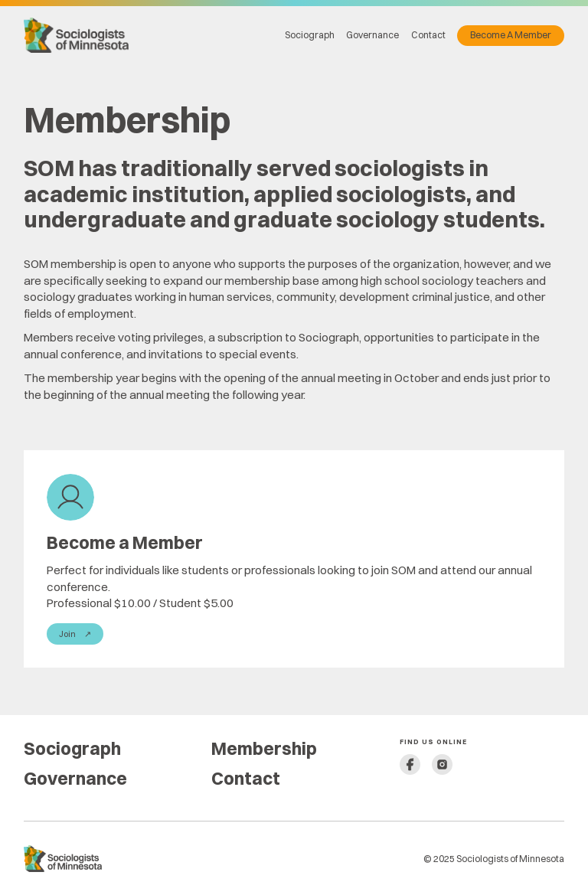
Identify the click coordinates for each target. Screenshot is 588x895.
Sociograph (310, 35)
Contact (428, 35)
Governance (372, 35)
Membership (264, 748)
